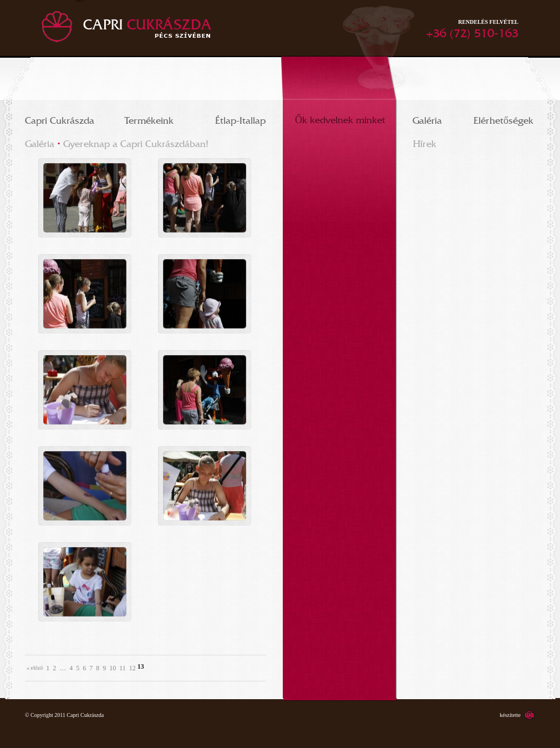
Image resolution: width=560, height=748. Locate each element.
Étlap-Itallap (240, 118)
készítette (510, 715)
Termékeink (149, 118)
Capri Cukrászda (60, 118)
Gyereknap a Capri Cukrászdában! (136, 141)
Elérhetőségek (503, 118)
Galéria (427, 118)
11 (123, 668)
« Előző (35, 668)
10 (113, 668)
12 (133, 668)
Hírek (425, 141)
